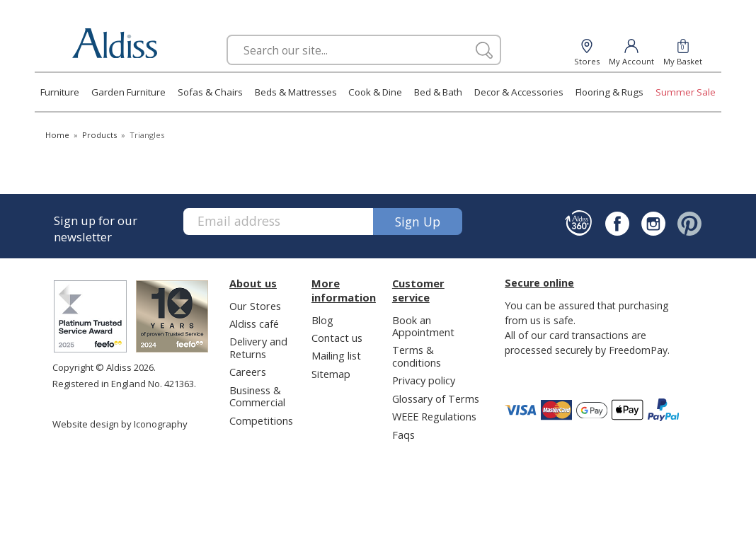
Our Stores (255, 306)
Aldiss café (254, 323)
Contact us (337, 338)
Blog (322, 320)
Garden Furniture (128, 92)
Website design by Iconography (120, 424)
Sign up (418, 222)
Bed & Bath (438, 92)
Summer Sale (686, 92)
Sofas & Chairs (210, 92)
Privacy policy (424, 380)
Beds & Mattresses (296, 92)
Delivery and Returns (258, 347)
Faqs (403, 435)
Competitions (261, 420)
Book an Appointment (423, 326)
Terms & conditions (417, 356)
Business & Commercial (257, 396)
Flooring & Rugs (609, 92)
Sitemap (331, 374)
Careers (248, 372)
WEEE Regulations (434, 416)
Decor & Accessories (519, 92)
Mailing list (336, 355)
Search (227, 34)
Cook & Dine (375, 92)
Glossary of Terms (436, 398)
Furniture (60, 92)
